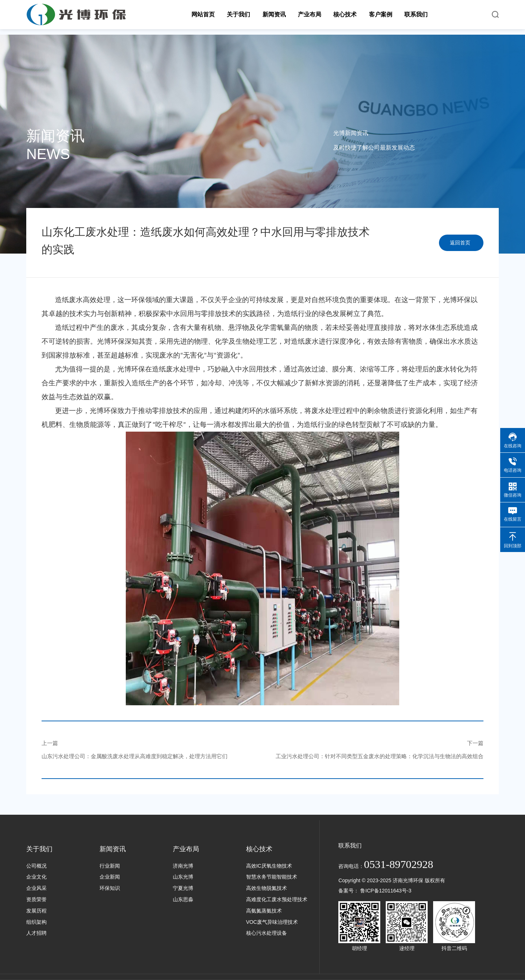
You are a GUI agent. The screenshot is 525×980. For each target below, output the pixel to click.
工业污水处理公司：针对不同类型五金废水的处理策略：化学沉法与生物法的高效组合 (380, 756)
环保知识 (110, 888)
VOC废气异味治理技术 (272, 922)
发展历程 (36, 911)
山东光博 (183, 877)
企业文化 (36, 877)
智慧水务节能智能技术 (272, 877)
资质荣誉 (36, 899)
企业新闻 (110, 877)
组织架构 (36, 922)
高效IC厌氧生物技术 (269, 866)
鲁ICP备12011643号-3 (386, 891)
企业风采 (36, 888)
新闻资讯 (113, 849)
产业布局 (186, 849)
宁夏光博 (183, 888)
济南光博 (183, 866)
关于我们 (39, 849)
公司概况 (36, 866)
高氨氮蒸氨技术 (264, 911)
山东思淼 (183, 899)
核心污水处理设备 (267, 933)
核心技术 (259, 849)
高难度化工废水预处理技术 (277, 899)
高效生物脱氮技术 (267, 888)
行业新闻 (110, 866)
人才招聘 (36, 933)
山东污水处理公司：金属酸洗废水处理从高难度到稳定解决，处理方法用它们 (135, 756)
